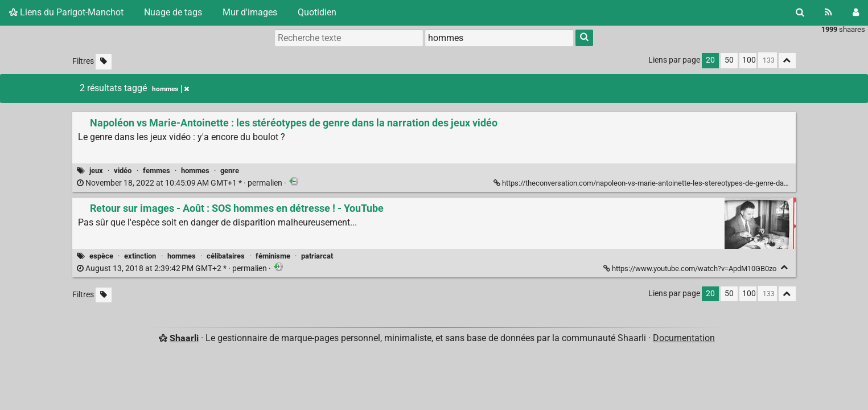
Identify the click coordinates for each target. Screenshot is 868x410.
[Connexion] (856, 13)
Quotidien (317, 12)
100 (749, 60)
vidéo (123, 171)
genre (230, 171)
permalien (180, 183)
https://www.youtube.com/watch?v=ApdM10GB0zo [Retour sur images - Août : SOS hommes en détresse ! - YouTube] (691, 268)
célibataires (226, 256)
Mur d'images (250, 12)
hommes (195, 171)
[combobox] (499, 38)
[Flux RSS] (828, 13)
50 (729, 60)
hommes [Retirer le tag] (170, 89)
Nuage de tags (173, 12)
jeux (96, 171)
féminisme (273, 256)
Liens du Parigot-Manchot (66, 12)
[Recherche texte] (349, 38)
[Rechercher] (800, 13)
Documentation (684, 338)
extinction (140, 256)
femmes (157, 171)
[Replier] (785, 267)
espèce (101, 256)
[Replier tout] (787, 61)
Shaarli (184, 338)
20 (710, 60)
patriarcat (317, 256)
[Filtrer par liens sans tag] (104, 62)
